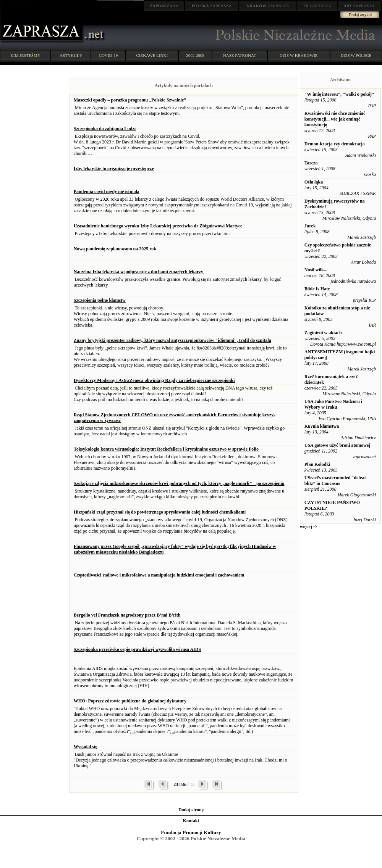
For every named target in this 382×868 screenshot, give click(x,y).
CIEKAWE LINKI (152, 55)
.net (164, 6)
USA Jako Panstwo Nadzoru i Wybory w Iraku (333, 404)
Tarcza (311, 163)
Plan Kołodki (317, 464)
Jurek (310, 226)
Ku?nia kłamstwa (322, 426)
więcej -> (309, 527)
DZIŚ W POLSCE (356, 55)
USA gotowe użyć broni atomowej (337, 445)
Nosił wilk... (316, 270)
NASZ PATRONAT (240, 55)
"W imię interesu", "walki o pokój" (339, 94)
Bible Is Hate (317, 289)
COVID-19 (108, 55)
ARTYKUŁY (71, 55)
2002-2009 (195, 55)
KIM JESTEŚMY (25, 55)
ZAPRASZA (212, 6)
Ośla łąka (314, 182)
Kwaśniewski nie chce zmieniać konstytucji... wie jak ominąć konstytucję (335, 119)
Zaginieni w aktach (323, 333)
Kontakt (191, 821)
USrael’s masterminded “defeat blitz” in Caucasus (335, 481)
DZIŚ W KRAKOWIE (299, 55)
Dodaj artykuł (360, 14)
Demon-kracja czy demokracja (335, 144)
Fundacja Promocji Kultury (191, 832)
